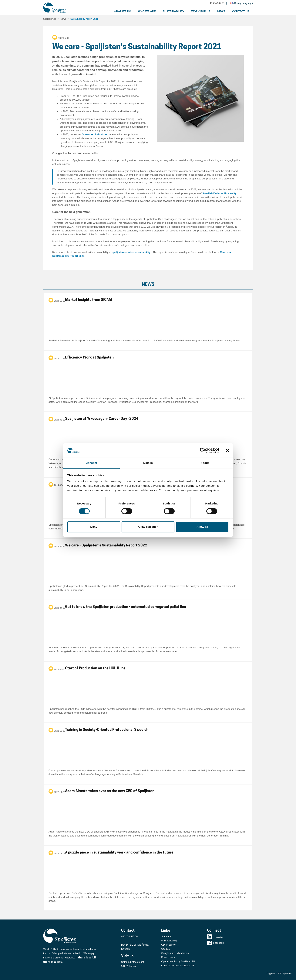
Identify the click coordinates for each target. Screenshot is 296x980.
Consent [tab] (91, 463)
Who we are (147, 11)
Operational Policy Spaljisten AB (178, 961)
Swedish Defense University (219, 193)
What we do (122, 11)
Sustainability (174, 11)
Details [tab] (148, 463)
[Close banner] (227, 450)
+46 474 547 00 (216, 3)
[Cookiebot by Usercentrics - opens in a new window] (203, 450)
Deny (94, 527)
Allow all (202, 527)
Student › (166, 937)
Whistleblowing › (170, 941)
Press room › (168, 957)
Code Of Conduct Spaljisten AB (178, 966)
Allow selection (148, 527)
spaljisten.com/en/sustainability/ (132, 252)
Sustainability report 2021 (84, 19)
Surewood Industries (95, 134)
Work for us (201, 11)
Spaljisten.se (50, 19)
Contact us (241, 11)
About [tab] (205, 463)
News (221, 11)
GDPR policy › (169, 945)
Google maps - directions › (175, 953)
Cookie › (166, 949)
